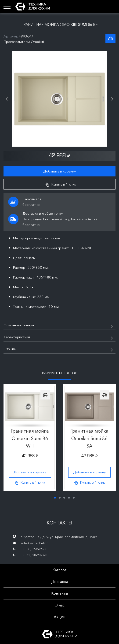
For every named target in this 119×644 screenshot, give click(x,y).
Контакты (59, 593)
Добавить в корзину (59, 171)
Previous (7, 99)
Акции (60, 617)
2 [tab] (60, 498)
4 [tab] (69, 498)
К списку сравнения (110, 38)
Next (112, 99)
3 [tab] (64, 498)
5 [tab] (74, 498)
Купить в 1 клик (61, 184)
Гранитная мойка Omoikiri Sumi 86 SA (89, 438)
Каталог (59, 570)
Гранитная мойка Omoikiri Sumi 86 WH (30, 438)
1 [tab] (55, 498)
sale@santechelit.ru (35, 543)
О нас (59, 605)
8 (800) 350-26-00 (34, 549)
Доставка (60, 582)
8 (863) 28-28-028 (34, 555)
